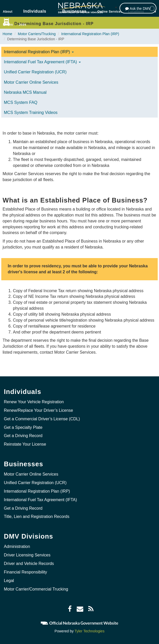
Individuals (35, 11)
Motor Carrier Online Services (31, 82)
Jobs (22, 25)
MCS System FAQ (21, 102)
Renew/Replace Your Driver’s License (38, 410)
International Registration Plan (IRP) (90, 34)
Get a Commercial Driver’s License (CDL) (42, 419)
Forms (8, 25)
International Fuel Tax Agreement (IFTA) (42, 62)
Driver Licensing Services (27, 555)
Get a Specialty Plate (23, 427)
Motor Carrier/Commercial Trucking (36, 589)
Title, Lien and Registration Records (37, 517)
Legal (9, 581)
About (8, 12)
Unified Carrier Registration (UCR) (35, 72)
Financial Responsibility (25, 572)
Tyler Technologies (90, 631)
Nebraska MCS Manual (25, 92)
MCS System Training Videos (31, 112)
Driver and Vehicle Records (29, 564)
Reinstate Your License (25, 444)
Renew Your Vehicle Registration (34, 402)
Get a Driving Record (23, 436)
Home (7, 34)
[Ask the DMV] (138, 8)
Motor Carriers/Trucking (37, 34)
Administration (17, 546)
